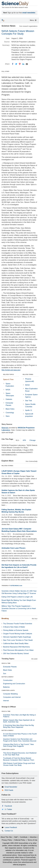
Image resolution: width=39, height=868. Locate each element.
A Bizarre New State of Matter (14, 627)
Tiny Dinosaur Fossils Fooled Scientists (18, 624)
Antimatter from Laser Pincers (13, 548)
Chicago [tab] (32, 440)
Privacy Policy (7, 840)
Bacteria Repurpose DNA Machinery (16, 647)
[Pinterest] (20, 64)
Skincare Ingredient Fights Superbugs (17, 637)
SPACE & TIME (6, 663)
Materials (5, 428)
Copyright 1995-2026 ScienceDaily (15, 843)
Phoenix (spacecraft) (30, 380)
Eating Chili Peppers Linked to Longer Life (17, 597)
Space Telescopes (10, 395)
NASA (8, 390)
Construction (8, 680)
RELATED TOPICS (9, 375)
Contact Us (9, 831)
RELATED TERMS (28, 375)
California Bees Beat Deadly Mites (16, 643)
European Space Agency (31, 396)
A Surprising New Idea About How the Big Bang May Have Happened (18, 726)
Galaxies (9, 399)
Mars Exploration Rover (31, 390)
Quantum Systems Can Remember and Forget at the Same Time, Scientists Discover (20, 740)
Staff (16, 837)
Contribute (24, 837)
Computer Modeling (10, 694)
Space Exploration (10, 385)
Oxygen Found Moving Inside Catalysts (18, 634)
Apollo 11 (29, 410)
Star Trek (29, 401)
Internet (6, 701)
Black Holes (10, 409)
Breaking (5, 618)
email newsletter (29, 13)
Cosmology (10, 413)
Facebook (8, 806)
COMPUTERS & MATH (8, 690)
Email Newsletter (11, 787)
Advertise (33, 837)
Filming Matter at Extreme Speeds (16, 630)
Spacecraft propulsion (29, 415)
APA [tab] (24, 440)
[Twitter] (16, 64)
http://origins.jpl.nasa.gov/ (11, 370)
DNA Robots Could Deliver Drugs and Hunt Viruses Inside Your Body (19, 764)
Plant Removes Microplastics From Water (18, 650)
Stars (8, 416)
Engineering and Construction (14, 684)
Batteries (6, 687)
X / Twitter (8, 809)
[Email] (27, 64)
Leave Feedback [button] (11, 827)
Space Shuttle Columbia (30, 405)
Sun (5, 674)
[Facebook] (13, 64)
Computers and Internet (12, 697)
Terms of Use (32, 840)
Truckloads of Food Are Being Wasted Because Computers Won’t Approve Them (19, 759)
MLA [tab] (18, 440)
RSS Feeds (9, 790)
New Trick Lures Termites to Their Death (18, 640)
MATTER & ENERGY (8, 677)
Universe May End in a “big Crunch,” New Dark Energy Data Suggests (18, 745)
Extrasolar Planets (9, 404)
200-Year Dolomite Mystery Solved (16, 654)
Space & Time (8, 379)
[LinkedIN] (23, 64)
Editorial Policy (20, 840)
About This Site (6, 837)
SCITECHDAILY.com (16, 586)
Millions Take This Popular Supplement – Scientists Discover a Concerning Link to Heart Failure (19, 608)
